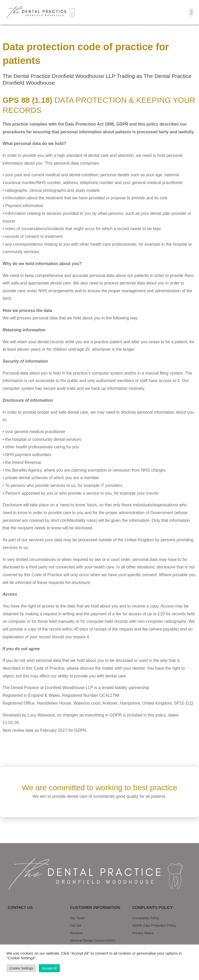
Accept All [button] (49, 968)
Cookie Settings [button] (21, 968)
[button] (191, 12)
